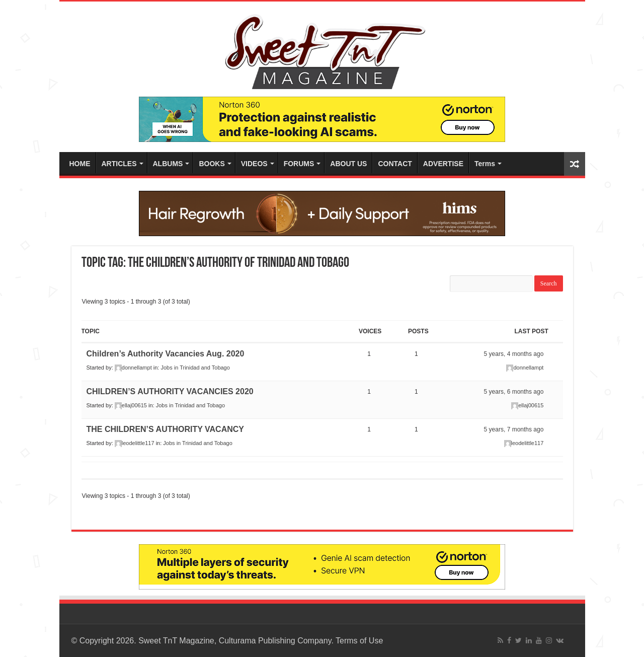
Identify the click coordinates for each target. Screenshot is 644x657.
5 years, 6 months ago (514, 392)
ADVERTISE (443, 164)
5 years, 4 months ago (514, 354)
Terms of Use (359, 641)
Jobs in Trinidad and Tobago (195, 368)
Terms (485, 164)
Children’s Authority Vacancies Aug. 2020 (166, 354)
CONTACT (395, 164)
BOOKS (212, 164)
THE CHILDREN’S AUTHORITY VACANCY (166, 429)
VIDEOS (254, 164)
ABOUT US (348, 164)
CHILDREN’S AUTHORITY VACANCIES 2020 (170, 391)
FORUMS (299, 164)
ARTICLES (119, 164)
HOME (80, 164)
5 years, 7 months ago (514, 429)
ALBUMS (168, 164)
